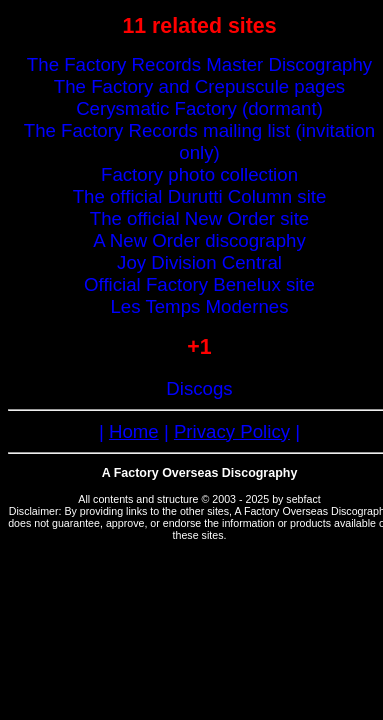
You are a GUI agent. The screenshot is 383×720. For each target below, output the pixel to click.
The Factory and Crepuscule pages (199, 86)
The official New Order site (199, 218)
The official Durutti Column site (200, 196)
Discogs (199, 388)
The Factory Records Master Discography (199, 64)
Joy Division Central (199, 262)
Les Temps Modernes (199, 306)
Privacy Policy (232, 431)
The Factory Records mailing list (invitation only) (199, 141)
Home (134, 431)
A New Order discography (199, 240)
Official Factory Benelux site (199, 284)
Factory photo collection (199, 174)
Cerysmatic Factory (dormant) (199, 108)
